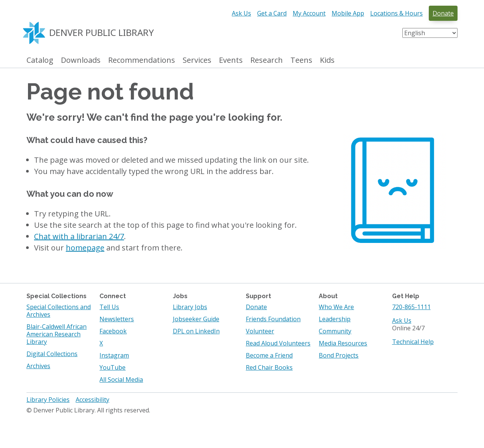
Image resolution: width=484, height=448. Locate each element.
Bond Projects (339, 355)
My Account (309, 13)
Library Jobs (190, 307)
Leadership (335, 319)
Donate (443, 13)
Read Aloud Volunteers (278, 343)
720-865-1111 (411, 307)
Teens (301, 60)
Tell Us (109, 307)
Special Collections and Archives (59, 311)
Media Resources (343, 343)
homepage (85, 248)
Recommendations (142, 60)
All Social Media (121, 380)
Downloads (81, 60)
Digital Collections (52, 354)
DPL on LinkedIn (196, 331)
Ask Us (241, 13)
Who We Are (336, 307)
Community (335, 331)
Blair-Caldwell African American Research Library (57, 334)
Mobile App (348, 13)
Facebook (113, 331)
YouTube (112, 367)
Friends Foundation (273, 319)
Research (267, 60)
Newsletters (117, 319)
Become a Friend (269, 355)
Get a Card (272, 13)
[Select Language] (430, 33)
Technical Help (413, 342)
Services (197, 60)
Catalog (40, 60)
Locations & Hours (396, 13)
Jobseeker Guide (196, 319)
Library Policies (48, 400)
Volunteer (260, 331)
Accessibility (92, 400)
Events (231, 60)
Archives (38, 366)
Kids (327, 60)
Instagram (114, 355)
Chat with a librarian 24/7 (79, 236)
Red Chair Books (269, 367)
